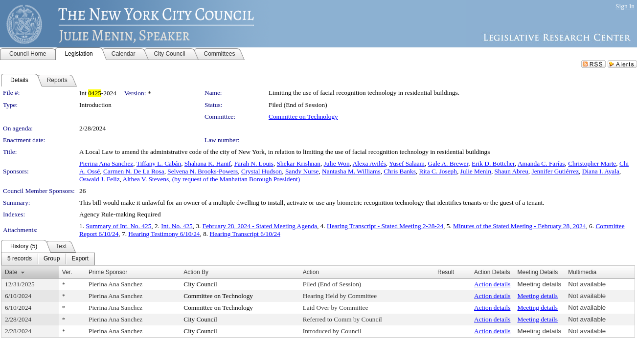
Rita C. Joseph (438, 171)
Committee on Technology (303, 117)
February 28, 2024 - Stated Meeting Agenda (260, 226)
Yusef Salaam (407, 163)
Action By (196, 272)
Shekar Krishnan (299, 163)
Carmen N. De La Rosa (134, 171)
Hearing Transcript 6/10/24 (245, 234)
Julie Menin (476, 171)
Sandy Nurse (302, 171)
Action (311, 272)
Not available (587, 284)
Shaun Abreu (512, 171)
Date (11, 272)
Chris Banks (400, 171)
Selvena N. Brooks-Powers (203, 171)
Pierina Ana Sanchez (106, 163)
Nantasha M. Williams (351, 171)
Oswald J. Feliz (100, 179)
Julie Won (337, 163)
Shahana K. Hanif (208, 163)
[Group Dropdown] (52, 259)
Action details (492, 284)
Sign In (625, 6)
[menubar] (48, 259)
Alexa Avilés (369, 163)
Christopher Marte (592, 163)
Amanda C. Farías (541, 163)
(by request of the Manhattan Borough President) (236, 179)
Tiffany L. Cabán (159, 163)
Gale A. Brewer (448, 163)
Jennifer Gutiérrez (555, 171)
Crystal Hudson (262, 171)
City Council (200, 284)
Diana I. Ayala (601, 171)
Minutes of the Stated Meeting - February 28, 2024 (519, 226)
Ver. (67, 272)
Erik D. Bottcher (493, 163)
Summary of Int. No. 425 (118, 226)
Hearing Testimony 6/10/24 (164, 234)
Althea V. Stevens (146, 179)
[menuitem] (20, 259)
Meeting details (539, 284)
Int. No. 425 (177, 226)
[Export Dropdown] (80, 259)
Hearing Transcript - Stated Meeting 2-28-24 (385, 226)
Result (446, 272)
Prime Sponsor (108, 272)
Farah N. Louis (254, 163)
